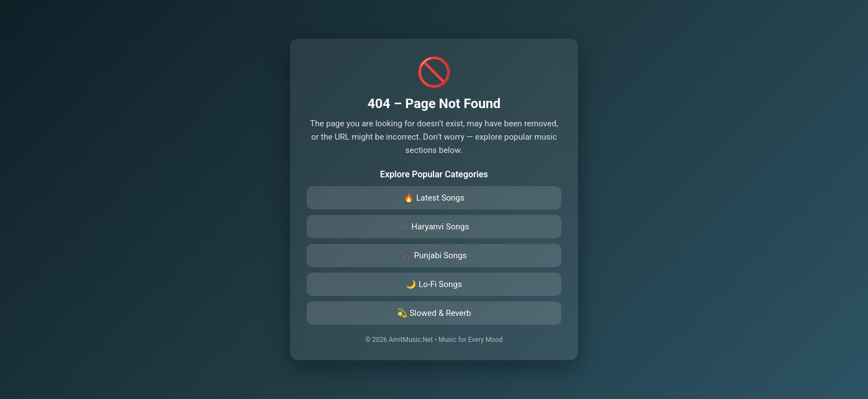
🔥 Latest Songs (434, 198)
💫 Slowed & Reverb (434, 313)
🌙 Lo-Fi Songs (434, 284)
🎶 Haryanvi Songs (434, 227)
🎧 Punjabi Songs (434, 255)
